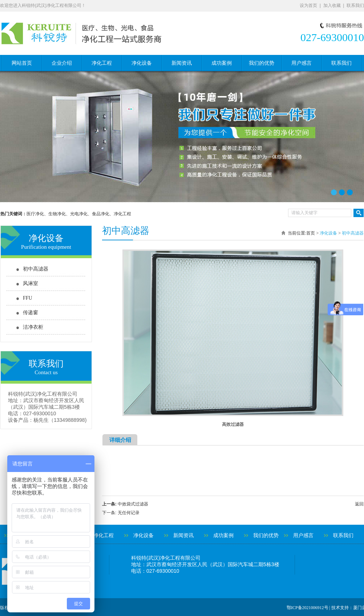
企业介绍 (62, 63)
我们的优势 (262, 63)
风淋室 (31, 283)
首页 (311, 233)
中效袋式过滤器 (133, 504)
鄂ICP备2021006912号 (308, 608)
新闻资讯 (182, 63)
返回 (359, 504)
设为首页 (308, 5)
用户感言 (302, 63)
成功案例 (222, 63)
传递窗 (31, 313)
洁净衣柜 (33, 327)
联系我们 (355, 5)
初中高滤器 (36, 269)
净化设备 (142, 63)
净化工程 (102, 63)
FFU (28, 298)
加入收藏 (332, 5)
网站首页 (22, 63)
